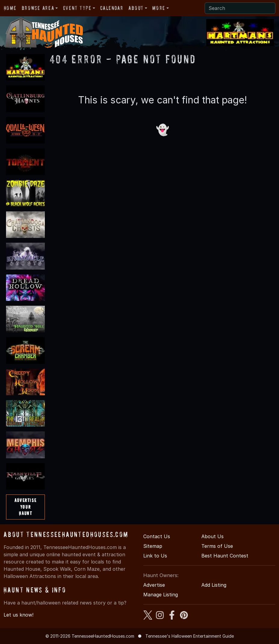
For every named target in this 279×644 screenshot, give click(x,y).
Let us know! (19, 615)
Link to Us (155, 556)
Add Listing (214, 585)
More (159, 8)
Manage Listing (161, 595)
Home (10, 8)
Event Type (77, 8)
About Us (212, 536)
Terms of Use (217, 546)
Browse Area (38, 8)
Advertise (154, 585)
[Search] (240, 8)
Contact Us (157, 536)
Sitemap (153, 546)
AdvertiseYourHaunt (25, 507)
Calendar (112, 8)
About (136, 8)
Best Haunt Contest (225, 556)
